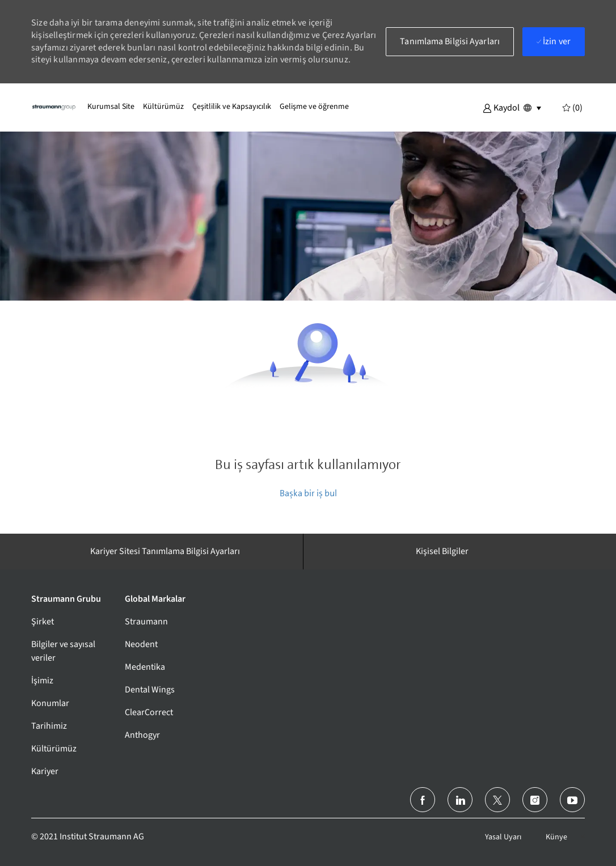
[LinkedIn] (460, 800)
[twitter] (497, 800)
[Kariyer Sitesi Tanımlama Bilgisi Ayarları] (165, 551)
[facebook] (423, 800)
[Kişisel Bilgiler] (442, 551)
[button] (501, 107)
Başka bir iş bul (308, 493)
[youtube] (572, 800)
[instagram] (535, 800)
